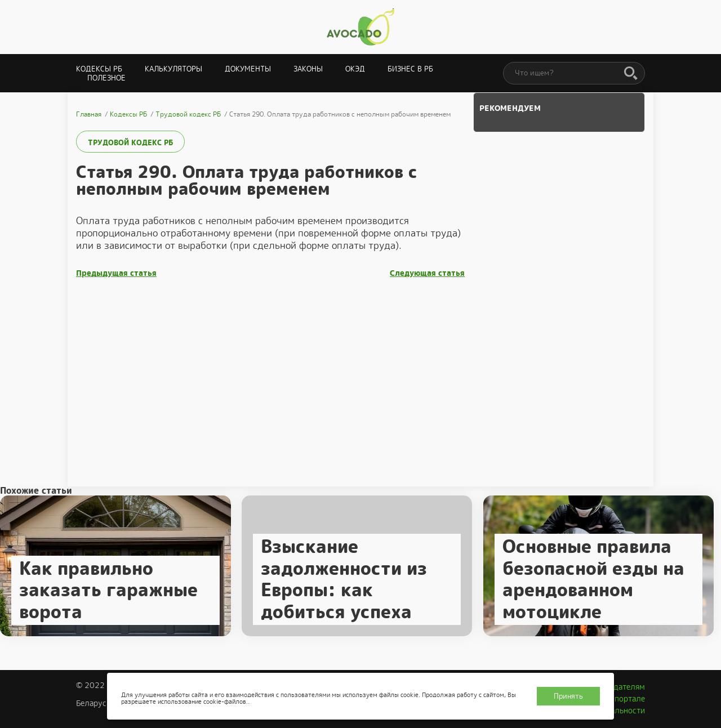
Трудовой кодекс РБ (130, 143)
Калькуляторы (173, 69)
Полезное (106, 78)
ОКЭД (355, 69)
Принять (568, 696)
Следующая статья (427, 273)
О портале (626, 699)
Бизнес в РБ (410, 69)
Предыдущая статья (116, 273)
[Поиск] (631, 74)
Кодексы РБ (99, 69)
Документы (248, 69)
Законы (308, 69)
